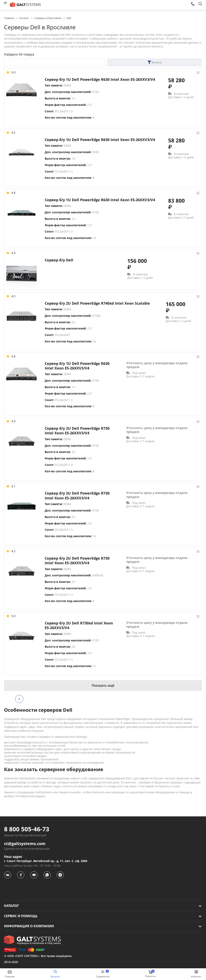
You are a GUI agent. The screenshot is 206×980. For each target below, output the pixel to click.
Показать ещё (103, 685)
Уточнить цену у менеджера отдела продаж (157, 365)
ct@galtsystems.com (25, 844)
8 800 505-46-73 (27, 829)
